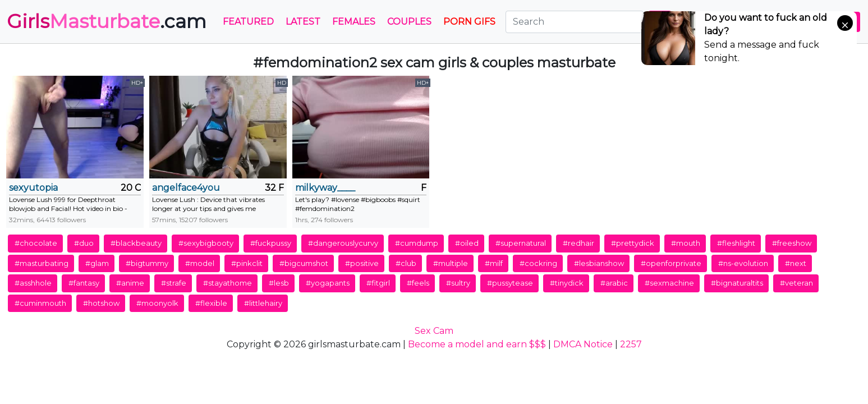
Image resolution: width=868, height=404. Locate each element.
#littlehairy (263, 303)
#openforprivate (671, 263)
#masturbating (42, 263)
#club (406, 263)
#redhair (578, 243)
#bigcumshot (304, 263)
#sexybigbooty (206, 243)
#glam (97, 263)
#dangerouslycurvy (343, 243)
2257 (631, 344)
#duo (84, 243)
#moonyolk (157, 303)
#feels (418, 283)
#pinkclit (247, 263)
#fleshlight (736, 243)
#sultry (458, 283)
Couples (409, 22)
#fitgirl (378, 283)
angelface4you (186, 188)
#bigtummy (147, 263)
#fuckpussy (271, 243)
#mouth (686, 243)
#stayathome (228, 283)
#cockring (538, 263)
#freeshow (792, 243)
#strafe (174, 283)
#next (796, 263)
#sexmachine (669, 283)
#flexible (211, 303)
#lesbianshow (599, 263)
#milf (494, 263)
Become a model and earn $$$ (477, 344)
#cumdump (417, 243)
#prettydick (633, 243)
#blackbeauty (136, 243)
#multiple (451, 263)
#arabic (614, 283)
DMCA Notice (583, 344)
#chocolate (36, 243)
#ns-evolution (743, 263)
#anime (130, 283)
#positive (362, 263)
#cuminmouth (40, 303)
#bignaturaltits (737, 283)
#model (200, 263)
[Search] (575, 22)
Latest (303, 22)
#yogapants (328, 283)
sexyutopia (33, 188)
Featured (248, 22)
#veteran (796, 283)
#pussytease (510, 283)
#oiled (467, 243)
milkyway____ (325, 188)
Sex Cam (434, 331)
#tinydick (567, 283)
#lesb (279, 283)
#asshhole (33, 283)
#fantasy (84, 283)
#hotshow (101, 303)
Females (354, 22)
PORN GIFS (469, 22)
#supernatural (521, 243)
